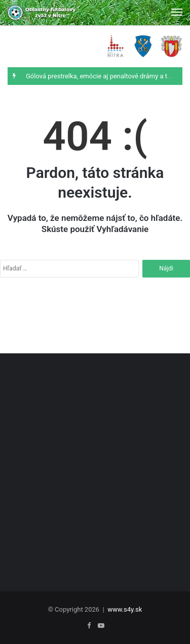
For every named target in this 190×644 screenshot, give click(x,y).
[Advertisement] (95, 463)
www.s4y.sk (125, 609)
